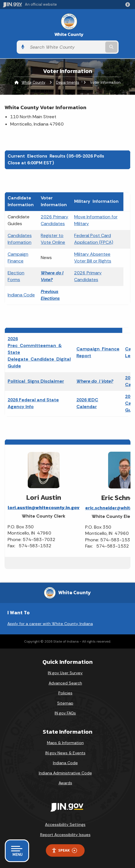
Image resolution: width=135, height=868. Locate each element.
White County (69, 34)
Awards (65, 783)
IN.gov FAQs (65, 713)
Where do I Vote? (95, 381)
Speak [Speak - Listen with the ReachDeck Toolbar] (64, 850)
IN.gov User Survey (65, 673)
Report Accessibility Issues (65, 835)
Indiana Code (21, 295)
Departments (68, 82)
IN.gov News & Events (65, 753)
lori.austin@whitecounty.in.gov (44, 507)
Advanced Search (65, 683)
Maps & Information (65, 743)
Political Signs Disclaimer (36, 381)
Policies (65, 693)
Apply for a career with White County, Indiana (50, 624)
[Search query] (66, 47)
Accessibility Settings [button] (65, 824)
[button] (129, 5)
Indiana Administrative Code (65, 773)
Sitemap (65, 703)
